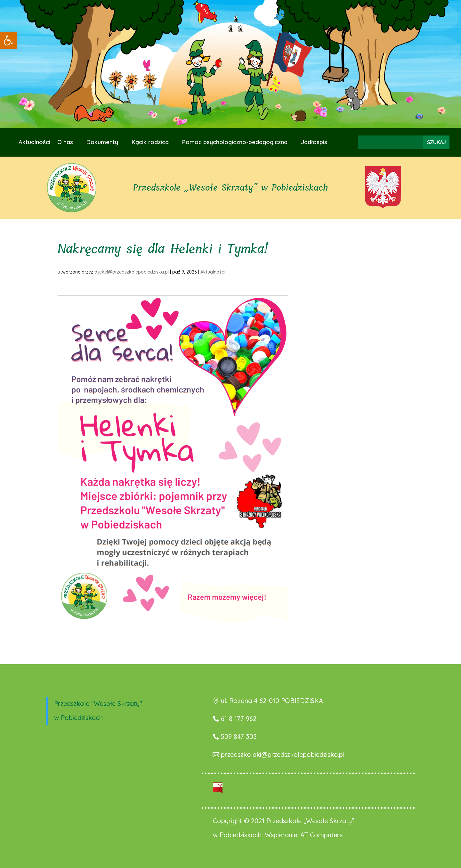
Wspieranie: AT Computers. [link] (304, 835)
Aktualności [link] (34, 143)
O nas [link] (65, 143)
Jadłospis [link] (314, 143)
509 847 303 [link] (239, 737)
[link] (8, 40)
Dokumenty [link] (102, 143)
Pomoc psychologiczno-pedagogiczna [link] (235, 143)
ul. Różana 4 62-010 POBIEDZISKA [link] (272, 701)
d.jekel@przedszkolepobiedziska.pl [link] (132, 272)
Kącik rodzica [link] (150, 143)
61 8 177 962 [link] (239, 719)
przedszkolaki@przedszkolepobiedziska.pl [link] (283, 754)
